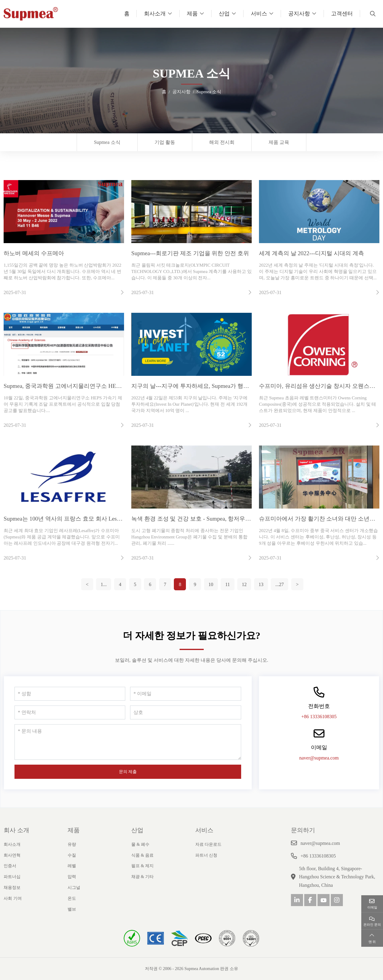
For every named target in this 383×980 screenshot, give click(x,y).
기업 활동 (165, 142)
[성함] (70, 694)
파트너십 (12, 877)
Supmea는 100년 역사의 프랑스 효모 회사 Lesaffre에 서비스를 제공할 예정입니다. (106, 519)
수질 (72, 855)
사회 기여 (13, 898)
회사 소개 (16, 830)
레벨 (72, 866)
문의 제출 (128, 772)
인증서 (10, 866)
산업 (224, 14)
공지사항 (299, 14)
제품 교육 (279, 142)
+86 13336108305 (319, 717)
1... (104, 584)
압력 (72, 877)
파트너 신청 (206, 855)
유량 (72, 844)
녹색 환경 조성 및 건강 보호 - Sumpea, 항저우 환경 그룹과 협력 (211, 519)
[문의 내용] (128, 742)
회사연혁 (12, 855)
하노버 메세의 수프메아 (34, 253)
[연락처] (70, 712)
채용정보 (12, 888)
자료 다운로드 (209, 844)
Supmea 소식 (107, 142)
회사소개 (155, 14)
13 (261, 584)
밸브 (72, 909)
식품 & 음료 (142, 855)
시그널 (74, 888)
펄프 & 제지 (142, 866)
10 (211, 584)
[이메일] (185, 694)
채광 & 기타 (142, 877)
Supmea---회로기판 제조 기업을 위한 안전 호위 (190, 253)
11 (227, 584)
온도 (72, 898)
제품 (192, 14)
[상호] (185, 712)
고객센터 (342, 14)
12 (244, 584)
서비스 (259, 14)
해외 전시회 (222, 142)
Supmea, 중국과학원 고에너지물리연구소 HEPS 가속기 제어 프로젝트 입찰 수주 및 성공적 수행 (123, 386)
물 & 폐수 (140, 844)
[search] (372, 14)
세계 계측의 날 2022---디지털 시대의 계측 (311, 253)
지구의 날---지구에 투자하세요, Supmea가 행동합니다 (199, 386)
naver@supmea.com (319, 758)
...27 (279, 584)
